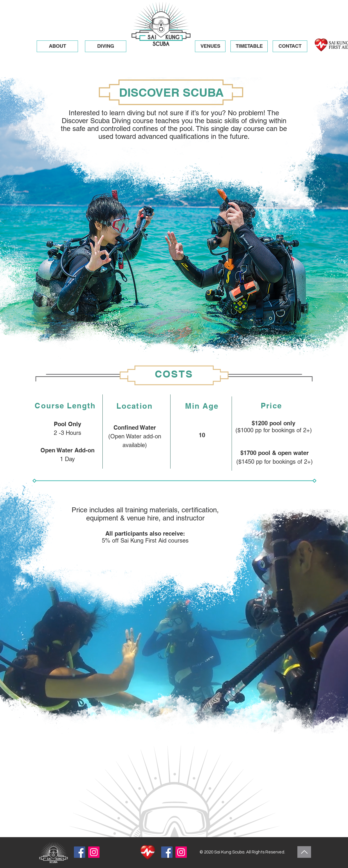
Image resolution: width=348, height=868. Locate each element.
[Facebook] (80, 852)
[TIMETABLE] (249, 46)
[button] (106, 46)
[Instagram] (94, 852)
